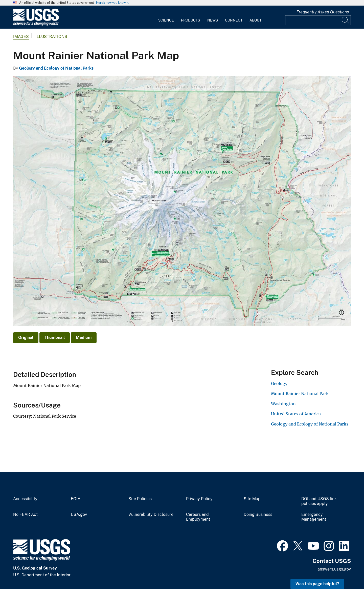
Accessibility (25, 499)
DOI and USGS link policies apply (319, 501)
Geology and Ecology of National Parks (56, 68)
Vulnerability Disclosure (151, 515)
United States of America (296, 414)
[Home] (36, 24)
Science (166, 20)
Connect (234, 20)
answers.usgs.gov (334, 569)
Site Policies (140, 499)
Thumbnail (55, 338)
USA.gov (79, 515)
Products (190, 20)
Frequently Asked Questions (323, 12)
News (213, 20)
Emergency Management (314, 517)
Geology (279, 383)
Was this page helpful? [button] (317, 584)
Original (26, 338)
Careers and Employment (198, 517)
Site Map (252, 499)
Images (21, 37)
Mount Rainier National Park (300, 394)
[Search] (346, 20)
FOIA (76, 499)
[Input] (318, 20)
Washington (283, 404)
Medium (84, 338)
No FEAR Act (25, 515)
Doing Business (258, 515)
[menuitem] (166, 17)
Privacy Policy (199, 499)
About (255, 20)
